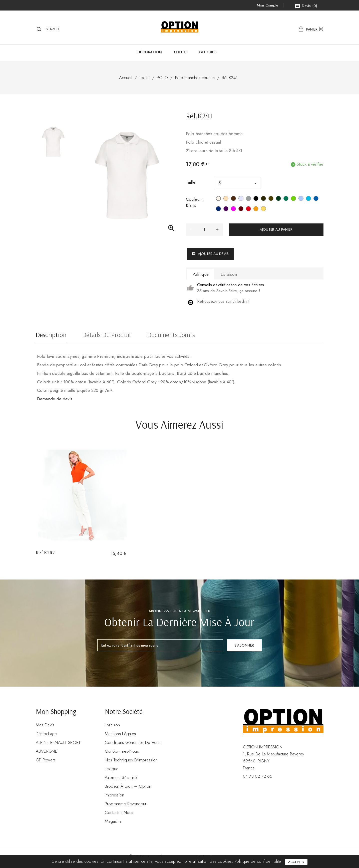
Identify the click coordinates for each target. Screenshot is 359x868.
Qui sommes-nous (122, 751)
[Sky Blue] (301, 199)
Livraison (112, 725)
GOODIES (208, 52)
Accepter (296, 862)
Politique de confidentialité (258, 861)
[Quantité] (204, 230)
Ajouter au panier (276, 229)
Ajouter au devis (210, 254)
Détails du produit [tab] (107, 335)
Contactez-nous (119, 812)
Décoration (150, 52)
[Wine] (241, 209)
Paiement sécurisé (121, 777)
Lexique (112, 769)
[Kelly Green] (286, 199)
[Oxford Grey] (248, 199)
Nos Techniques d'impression (131, 760)
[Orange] (256, 209)
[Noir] (256, 199)
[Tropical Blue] (308, 199)
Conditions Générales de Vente (133, 742)
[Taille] (238, 183)
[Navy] (218, 209)
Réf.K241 (230, 78)
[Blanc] (218, 199)
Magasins (113, 821)
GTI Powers (46, 760)
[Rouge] (248, 209)
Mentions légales (120, 734)
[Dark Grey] (263, 199)
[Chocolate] (233, 199)
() (306, 6)
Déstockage (46, 734)
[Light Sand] (226, 199)
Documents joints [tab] (171, 335)
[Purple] (226, 209)
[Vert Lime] (293, 199)
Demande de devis (55, 399)
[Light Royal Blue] (316, 199)
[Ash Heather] (241, 199)
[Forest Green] (278, 199)
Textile (181, 52)
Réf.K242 (45, 552)
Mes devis (45, 725)
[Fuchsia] (233, 209)
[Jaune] (263, 209)
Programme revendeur (126, 804)
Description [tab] (51, 335)
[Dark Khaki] (271, 199)
